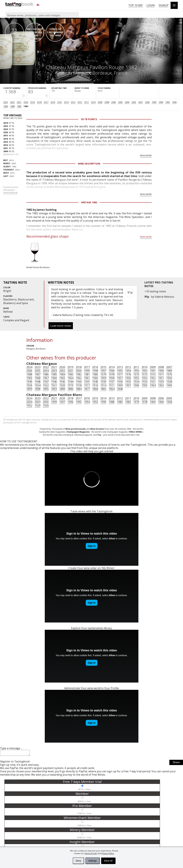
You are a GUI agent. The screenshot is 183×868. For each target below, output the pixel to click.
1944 (70, 382)
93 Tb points (89, 119)
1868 (95, 389)
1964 (70, 378)
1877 (87, 389)
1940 (95, 382)
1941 (87, 382)
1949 (29, 382)
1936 (120, 382)
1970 (169, 374)
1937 (112, 382)
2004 (127, 102)
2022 (12, 102)
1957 (120, 378)
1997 (103, 371)
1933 (144, 382)
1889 (62, 389)
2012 (80, 102)
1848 (120, 389)
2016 (53, 102)
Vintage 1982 (89, 202)
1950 (169, 378)
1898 (38, 389)
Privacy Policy (108, 853)
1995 (120, 371)
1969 (29, 378)
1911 (112, 385)
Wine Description (89, 164)
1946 (54, 382)
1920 (62, 385)
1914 (103, 385)
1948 (38, 382)
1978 (112, 374)
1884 (79, 389)
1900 (169, 385)
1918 (79, 385)
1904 (153, 385)
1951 (161, 378)
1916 (95, 385)
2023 (6, 102)
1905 (144, 385)
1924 (38, 385)
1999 (154, 102)
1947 (46, 382)
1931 (153, 382)
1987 (38, 374)
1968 (38, 378)
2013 (73, 102)
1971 (161, 374)
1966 (54, 378)
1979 (103, 374)
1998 (95, 371)
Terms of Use (91, 853)
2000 (147, 102)
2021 (19, 102)
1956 (128, 378)
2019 (33, 102)
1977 (120, 374)
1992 (144, 371)
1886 (70, 389)
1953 (144, 378)
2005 (120, 102)
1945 (62, 382)
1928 (169, 382)
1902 (161, 385)
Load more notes (61, 326)
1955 (136, 378)
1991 (153, 371)
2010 (93, 102)
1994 (128, 371)
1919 (70, 385)
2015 (60, 102)
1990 (174, 102)
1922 (46, 385)
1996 (161, 102)
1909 (120, 385)
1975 (136, 374)
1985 (19, 106)
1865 (103, 389)
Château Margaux (73, 73)
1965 (62, 378)
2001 (141, 102)
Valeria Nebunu (164, 297)
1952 (153, 378)
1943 (79, 382)
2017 (46, 102)
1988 (12, 106)
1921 (54, 385)
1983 (70, 374)
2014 (66, 102)
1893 (54, 389)
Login (151, 5)
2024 (29, 367)
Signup (164, 5)
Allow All (108, 861)
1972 (153, 374)
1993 (168, 102)
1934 (136, 382)
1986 (46, 374)
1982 (26, 106)
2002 (62, 371)
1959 (103, 378)
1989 (6, 106)
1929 (161, 382)
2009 (100, 102)
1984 (62, 374)
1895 (46, 389)
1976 (128, 374)
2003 (134, 102)
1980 (95, 374)
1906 (136, 385)
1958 (112, 378)
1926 (29, 385)
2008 (107, 102)
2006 (114, 102)
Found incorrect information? (11, 190)
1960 (95, 378)
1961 (87, 378)
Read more (146, 155)
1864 (112, 389)
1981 (87, 374)
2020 (26, 102)
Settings (93, 861)
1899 (29, 389)
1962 (79, 378)
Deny (78, 861)
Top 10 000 (135, 5)
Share (176, 763)
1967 (46, 378)
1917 (87, 385)
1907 (128, 385)
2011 (87, 102)
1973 (144, 374)
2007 (169, 367)
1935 (128, 382)
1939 (103, 382)
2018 (39, 102)
